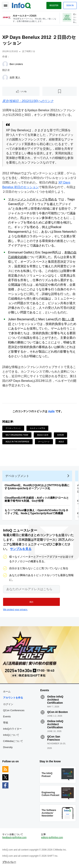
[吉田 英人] (5, 78)
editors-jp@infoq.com (52, 837)
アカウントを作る (13, 698)
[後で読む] (60, 91)
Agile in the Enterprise (17, 442)
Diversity (8, 747)
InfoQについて (11, 735)
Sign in (70, 5)
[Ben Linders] (5, 64)
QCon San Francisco (54, 738)
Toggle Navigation (5, 5)
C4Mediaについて (13, 741)
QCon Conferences (14, 710)
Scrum (60, 435)
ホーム (7, 691)
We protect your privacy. (15, 610)
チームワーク (44, 442)
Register (54, 5)
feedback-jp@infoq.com (14, 837)
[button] (31, 602)
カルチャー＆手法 (37, 428)
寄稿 (6, 723)
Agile (51, 411)
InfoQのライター (12, 729)
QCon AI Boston (58, 712)
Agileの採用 (43, 435)
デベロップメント (13, 428)
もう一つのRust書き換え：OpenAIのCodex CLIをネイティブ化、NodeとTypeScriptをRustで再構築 (36, 512)
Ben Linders (16, 64)
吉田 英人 (15, 78)
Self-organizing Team (17, 435)
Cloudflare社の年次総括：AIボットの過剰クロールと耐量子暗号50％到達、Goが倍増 (37, 499)
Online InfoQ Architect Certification (55, 700)
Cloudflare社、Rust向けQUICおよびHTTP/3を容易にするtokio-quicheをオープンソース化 (37, 487)
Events (7, 716)
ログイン (8, 704)
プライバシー (9, 862)
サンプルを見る (21, 549)
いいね (24, 91)
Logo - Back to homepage (21, 5)
